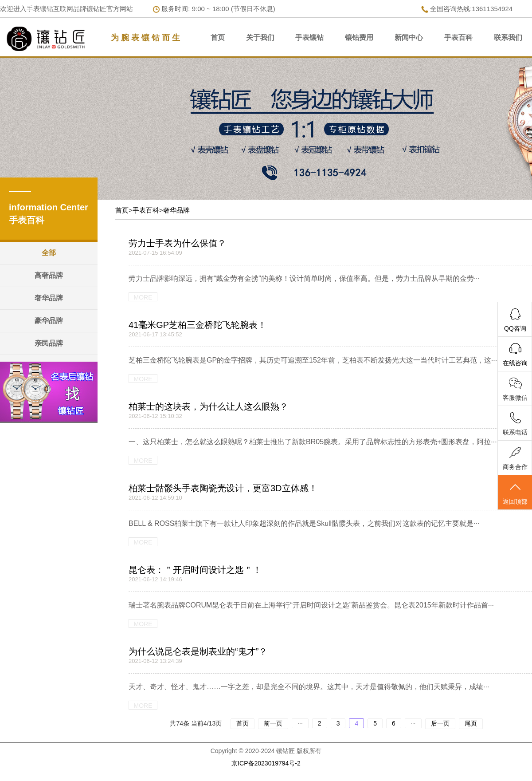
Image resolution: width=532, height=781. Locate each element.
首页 (218, 37)
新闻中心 (409, 37)
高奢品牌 (49, 275)
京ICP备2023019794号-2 (266, 763)
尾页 (471, 723)
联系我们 (508, 37)
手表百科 (458, 37)
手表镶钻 (309, 37)
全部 (49, 253)
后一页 (440, 723)
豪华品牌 (49, 321)
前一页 (273, 723)
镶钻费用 (359, 37)
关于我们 (260, 37)
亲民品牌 (49, 343)
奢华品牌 (49, 298)
